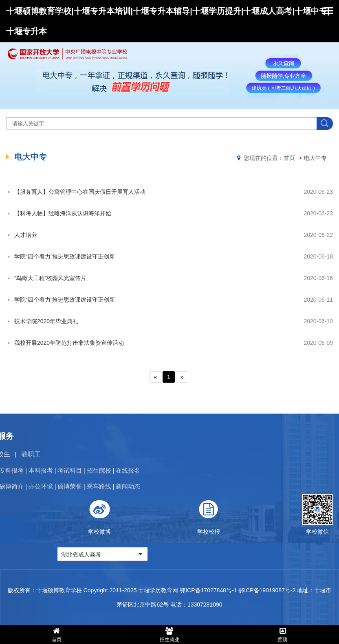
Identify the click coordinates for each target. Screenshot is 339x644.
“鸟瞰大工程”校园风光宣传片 (50, 278)
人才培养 (26, 235)
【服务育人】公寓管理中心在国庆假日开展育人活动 (80, 192)
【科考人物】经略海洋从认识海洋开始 (63, 213)
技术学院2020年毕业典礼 (46, 321)
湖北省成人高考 (255, 554)
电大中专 (315, 158)
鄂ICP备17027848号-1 (208, 590)
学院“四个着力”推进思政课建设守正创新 (65, 256)
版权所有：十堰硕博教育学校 (45, 590)
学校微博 (274, 515)
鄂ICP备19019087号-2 (267, 590)
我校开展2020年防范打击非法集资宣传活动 (69, 343)
